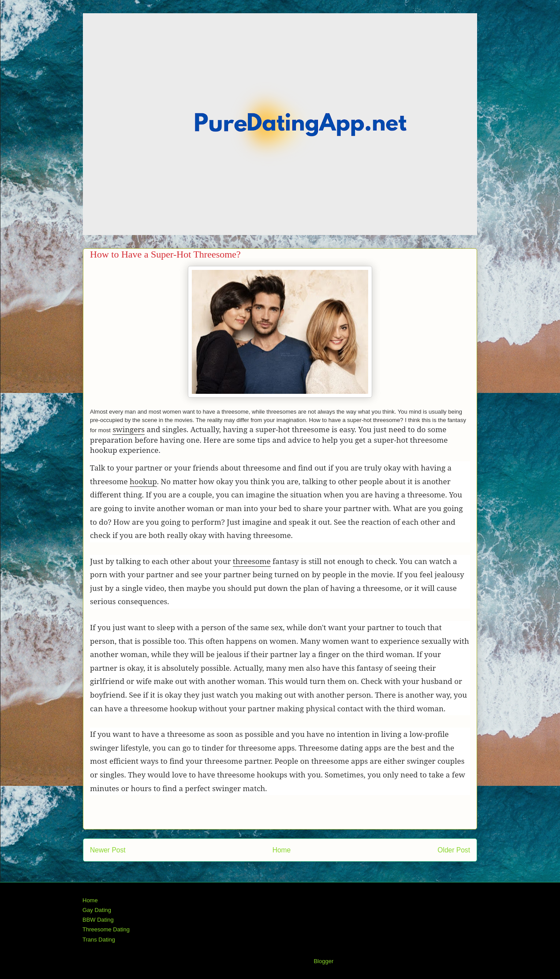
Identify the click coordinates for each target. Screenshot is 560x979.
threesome (252, 561)
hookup (143, 481)
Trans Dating (99, 940)
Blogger (323, 961)
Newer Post (108, 850)
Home (282, 850)
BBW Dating (98, 920)
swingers (129, 429)
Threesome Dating (106, 929)
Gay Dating (97, 910)
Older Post (454, 850)
